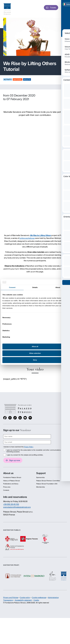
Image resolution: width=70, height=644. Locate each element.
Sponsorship (40, 477)
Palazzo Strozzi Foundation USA (47, 484)
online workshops (27, 238)
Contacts (6, 490)
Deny (35, 360)
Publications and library (11, 484)
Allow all (35, 347)
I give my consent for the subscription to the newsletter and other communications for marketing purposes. (35, 451)
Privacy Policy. (29, 447)
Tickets (53, 8)
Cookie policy (25, 598)
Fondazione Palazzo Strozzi (12, 477)
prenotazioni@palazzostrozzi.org (17, 507)
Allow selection (35, 353)
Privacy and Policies (11, 598)
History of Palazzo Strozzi (12, 481)
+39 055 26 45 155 (11, 504)
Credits (36, 600)
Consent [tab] (12, 287)
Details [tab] (35, 287)
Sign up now (15, 460)
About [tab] (58, 287)
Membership (40, 487)
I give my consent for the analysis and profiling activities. (25, 455)
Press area (7, 487)
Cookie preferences (39, 598)
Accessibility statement (23, 600)
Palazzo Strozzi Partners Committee (48, 481)
